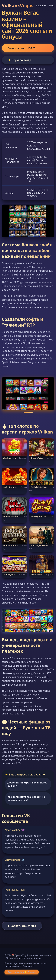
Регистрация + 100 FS (22, 48)
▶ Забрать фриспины (22, 926)
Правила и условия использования (22, 963)
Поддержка (28, 966)
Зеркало (41, 5)
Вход (51, 5)
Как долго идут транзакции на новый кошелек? (26, 798)
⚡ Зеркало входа (19, 60)
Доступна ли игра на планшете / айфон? (27, 784)
